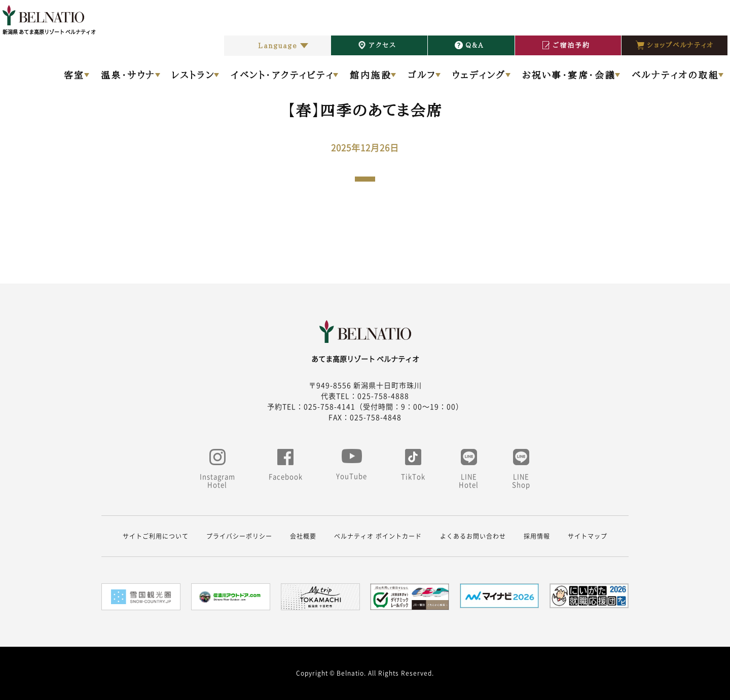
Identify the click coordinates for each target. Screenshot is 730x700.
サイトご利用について (156, 536)
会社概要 (303, 536)
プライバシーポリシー (239, 536)
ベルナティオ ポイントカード (378, 536)
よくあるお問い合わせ (473, 536)
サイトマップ (588, 536)
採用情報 (537, 536)
